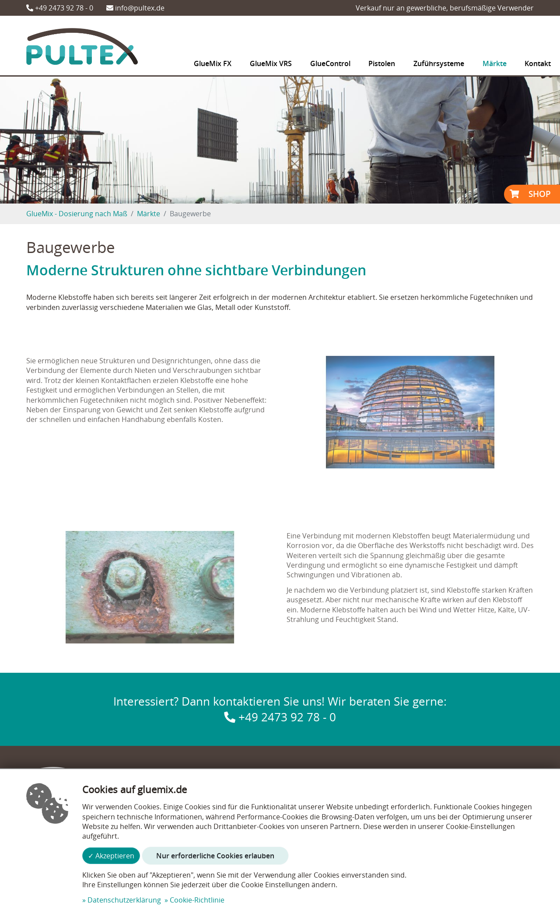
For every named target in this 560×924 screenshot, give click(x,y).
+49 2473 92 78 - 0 (60, 8)
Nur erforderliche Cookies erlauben (215, 856)
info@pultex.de (135, 8)
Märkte (149, 214)
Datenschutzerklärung (124, 900)
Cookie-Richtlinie (197, 900)
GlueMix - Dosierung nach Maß (77, 214)
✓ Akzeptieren (111, 856)
